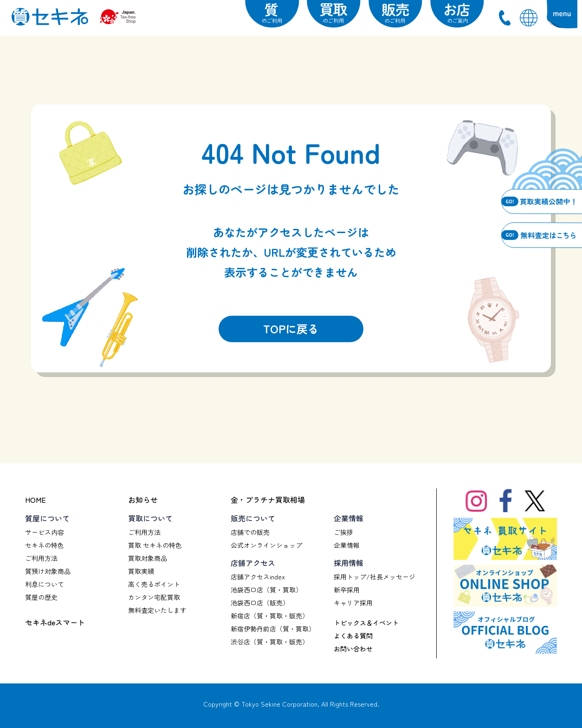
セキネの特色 (45, 545)
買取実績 (141, 571)
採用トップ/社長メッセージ (375, 577)
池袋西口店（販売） (260, 603)
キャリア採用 (353, 603)
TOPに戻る (291, 328)
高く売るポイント (154, 584)
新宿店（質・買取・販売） (270, 616)
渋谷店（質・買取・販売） (270, 642)
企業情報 (347, 545)
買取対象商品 (148, 558)
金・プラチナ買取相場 (268, 500)
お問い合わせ (353, 649)
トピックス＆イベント (366, 623)
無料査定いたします (157, 610)
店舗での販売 (250, 532)
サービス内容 (45, 532)
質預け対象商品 (48, 571)
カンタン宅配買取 (154, 597)
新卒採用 (347, 590)
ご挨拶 (343, 532)
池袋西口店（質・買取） (266, 590)
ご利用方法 (41, 558)
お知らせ (143, 500)
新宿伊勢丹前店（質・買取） (273, 629)
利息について (45, 584)
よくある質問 (353, 636)
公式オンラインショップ (266, 545)
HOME (36, 500)
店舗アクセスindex (258, 577)
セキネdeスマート (55, 622)
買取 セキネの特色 (155, 545)
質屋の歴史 (41, 597)
